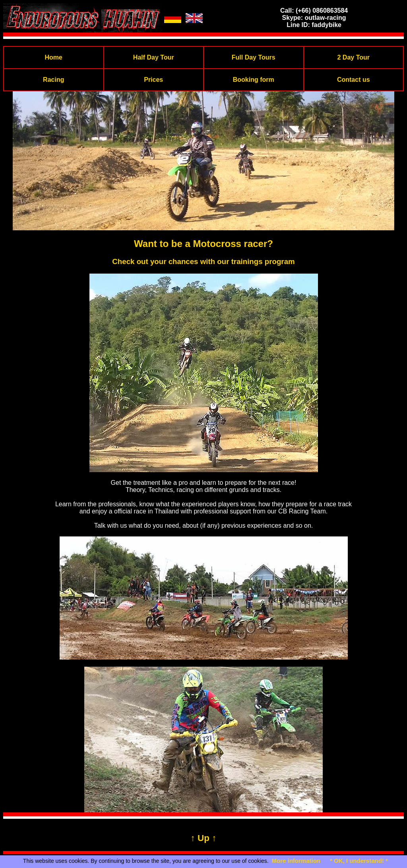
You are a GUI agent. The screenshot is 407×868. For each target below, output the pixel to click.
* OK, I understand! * (359, 861)
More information (296, 861)
